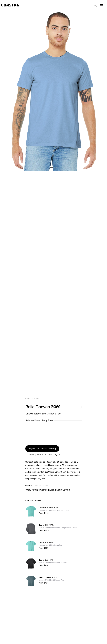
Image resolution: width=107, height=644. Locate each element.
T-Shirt (36, 399)
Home (27, 399)
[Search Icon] (95, 5)
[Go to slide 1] (52, 168)
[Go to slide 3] (57, 168)
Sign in (57, 454)
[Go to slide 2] (55, 168)
